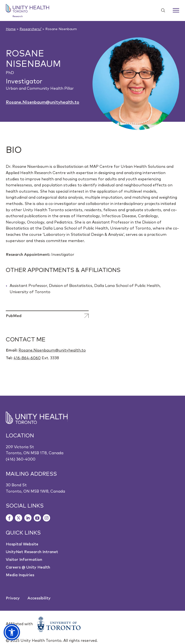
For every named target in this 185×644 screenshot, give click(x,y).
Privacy (13, 598)
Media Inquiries (20, 575)
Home (11, 29)
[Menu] (176, 10)
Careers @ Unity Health (28, 567)
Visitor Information (24, 560)
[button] (12, 632)
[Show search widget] (161, 10)
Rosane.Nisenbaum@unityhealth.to (43, 102)
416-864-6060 (27, 358)
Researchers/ (30, 29)
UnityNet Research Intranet (32, 552)
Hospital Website (22, 544)
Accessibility (39, 598)
